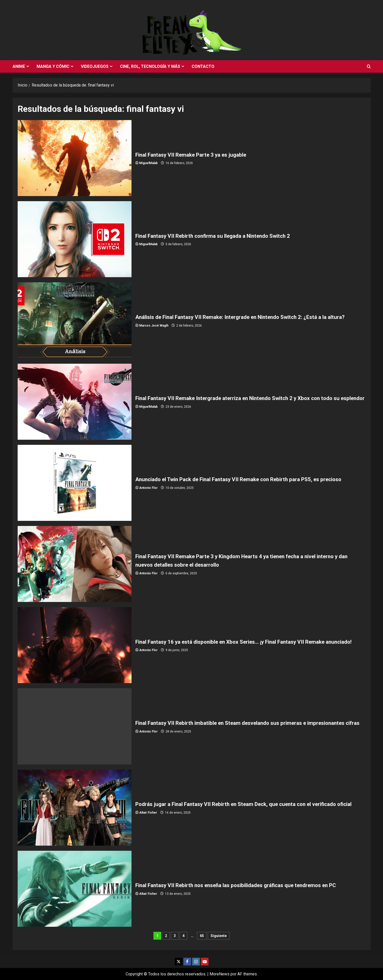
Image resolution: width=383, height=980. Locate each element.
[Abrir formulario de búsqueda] (369, 67)
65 (202, 936)
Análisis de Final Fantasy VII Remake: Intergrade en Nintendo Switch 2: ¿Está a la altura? (75, 320)
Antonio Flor (148, 492)
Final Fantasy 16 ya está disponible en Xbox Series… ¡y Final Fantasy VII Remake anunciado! (75, 645)
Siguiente (219, 936)
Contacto (203, 66)
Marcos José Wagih (154, 330)
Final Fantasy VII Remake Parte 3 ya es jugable (75, 158)
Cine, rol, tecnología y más (150, 66)
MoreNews (220, 974)
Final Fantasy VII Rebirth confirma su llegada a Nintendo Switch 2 (75, 239)
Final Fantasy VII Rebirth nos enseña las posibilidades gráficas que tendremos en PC (75, 889)
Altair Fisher (148, 817)
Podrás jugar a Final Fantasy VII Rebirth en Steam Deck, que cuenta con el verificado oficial (75, 808)
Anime (19, 66)
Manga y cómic (53, 66)
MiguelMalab (148, 163)
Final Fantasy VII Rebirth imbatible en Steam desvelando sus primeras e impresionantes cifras (75, 726)
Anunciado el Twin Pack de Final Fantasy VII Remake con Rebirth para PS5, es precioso (75, 483)
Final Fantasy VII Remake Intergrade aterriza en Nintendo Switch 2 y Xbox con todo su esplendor (75, 402)
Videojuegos (95, 66)
